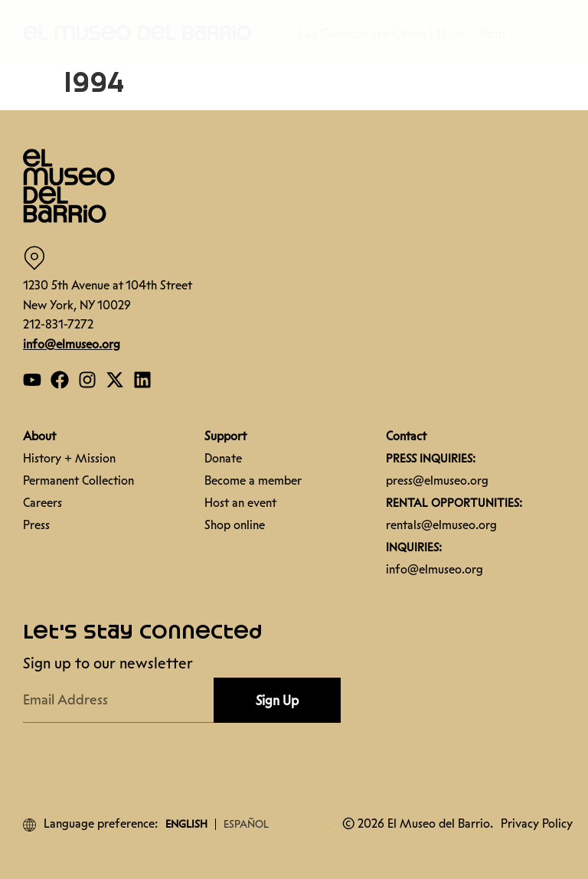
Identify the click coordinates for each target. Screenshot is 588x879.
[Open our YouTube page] (32, 380)
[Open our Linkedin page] (142, 380)
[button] (138, 32)
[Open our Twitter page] (115, 380)
